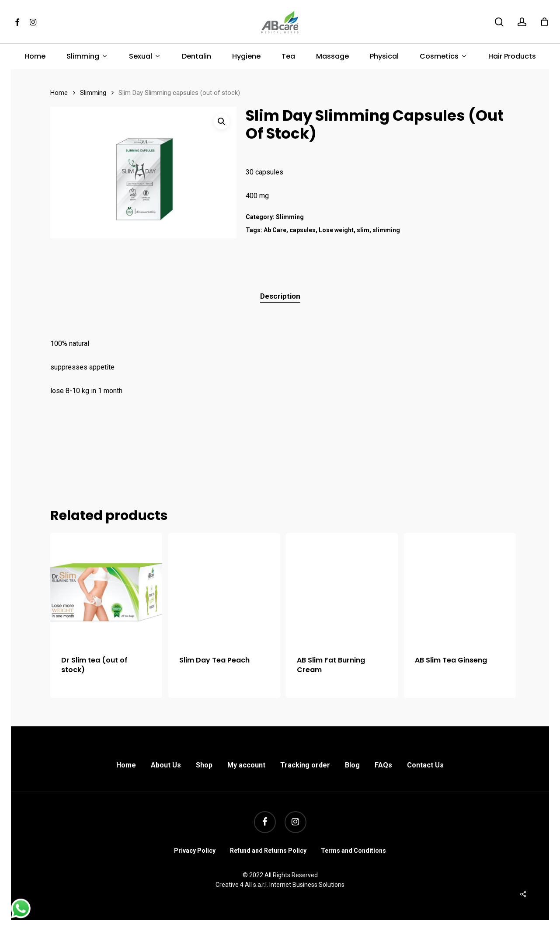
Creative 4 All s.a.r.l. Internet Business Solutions (280, 885)
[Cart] (544, 22)
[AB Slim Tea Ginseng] (460, 589)
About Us (166, 765)
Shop (204, 765)
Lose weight (336, 230)
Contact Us (425, 765)
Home (59, 93)
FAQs (383, 765)
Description (280, 296)
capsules (303, 230)
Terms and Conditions (353, 851)
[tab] (280, 296)
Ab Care (275, 230)
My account (246, 765)
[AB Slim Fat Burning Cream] (342, 589)
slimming (386, 230)
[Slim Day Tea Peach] (224, 589)
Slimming (93, 93)
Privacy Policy (195, 851)
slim (363, 230)
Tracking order (305, 765)
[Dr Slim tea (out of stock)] (106, 589)
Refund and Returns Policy (268, 851)
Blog (352, 765)
